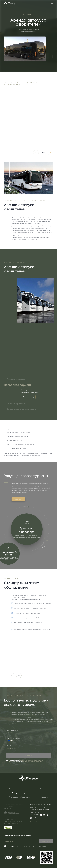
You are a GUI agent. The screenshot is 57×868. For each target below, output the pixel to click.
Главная (9, 83)
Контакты (44, 797)
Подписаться (46, 841)
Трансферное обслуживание (20, 789)
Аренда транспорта (20, 793)
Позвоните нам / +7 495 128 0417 (52, 49)
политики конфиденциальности (32, 762)
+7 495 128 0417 (34, 813)
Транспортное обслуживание (20, 797)
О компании (44, 789)
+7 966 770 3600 (34, 815)
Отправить (28, 755)
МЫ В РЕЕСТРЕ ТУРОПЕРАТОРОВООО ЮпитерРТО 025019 (14, 807)
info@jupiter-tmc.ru (39, 818)
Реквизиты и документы (11, 823)
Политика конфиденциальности (14, 821)
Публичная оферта (10, 819)
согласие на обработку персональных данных (32, 846)
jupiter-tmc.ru (34, 824)
